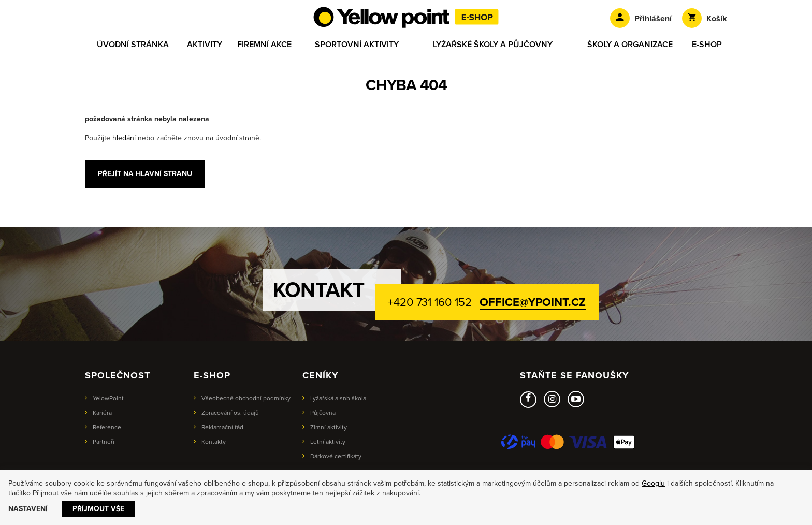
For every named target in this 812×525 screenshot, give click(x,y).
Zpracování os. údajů (230, 413)
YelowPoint (108, 398)
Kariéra (102, 413)
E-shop (707, 45)
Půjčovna (323, 413)
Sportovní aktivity (357, 45)
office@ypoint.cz (532, 302)
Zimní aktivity (329, 427)
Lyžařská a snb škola (338, 398)
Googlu (653, 483)
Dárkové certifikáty (336, 456)
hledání (124, 138)
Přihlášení (641, 18)
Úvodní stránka (133, 45)
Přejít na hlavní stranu (145, 174)
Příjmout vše (98, 509)
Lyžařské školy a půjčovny (493, 45)
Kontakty (214, 442)
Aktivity (205, 45)
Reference (107, 427)
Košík (705, 18)
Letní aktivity (328, 442)
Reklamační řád (222, 427)
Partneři (104, 442)
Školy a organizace (630, 45)
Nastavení (28, 509)
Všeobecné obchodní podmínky (246, 398)
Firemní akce (264, 45)
